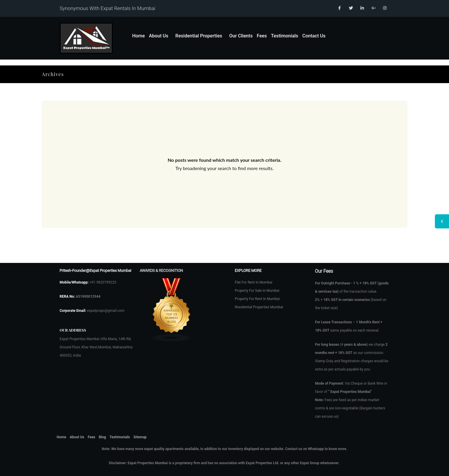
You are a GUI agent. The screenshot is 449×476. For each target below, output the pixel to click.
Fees (262, 36)
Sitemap (140, 437)
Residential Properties (199, 36)
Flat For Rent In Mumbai (254, 282)
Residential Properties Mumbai (259, 307)
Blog (102, 437)
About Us (159, 36)
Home (139, 36)
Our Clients (241, 36)
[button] (160, 36)
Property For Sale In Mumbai (257, 291)
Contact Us (314, 36)
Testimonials (285, 36)
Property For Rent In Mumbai (257, 299)
